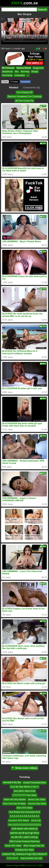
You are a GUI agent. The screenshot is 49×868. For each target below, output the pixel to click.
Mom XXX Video (24, 808)
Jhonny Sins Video (37, 799)
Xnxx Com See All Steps (14, 804)
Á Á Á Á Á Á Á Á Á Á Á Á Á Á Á (24, 816)
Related (14, 87)
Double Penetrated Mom (35, 783)
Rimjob (35, 72)
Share (5, 82)
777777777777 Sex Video (25, 795)
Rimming (25, 72)
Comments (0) (31, 87)
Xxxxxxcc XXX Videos (19, 820)
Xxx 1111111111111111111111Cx (24, 825)
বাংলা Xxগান (13, 858)
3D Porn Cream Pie (24, 101)
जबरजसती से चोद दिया (12, 783)
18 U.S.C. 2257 (36, 865)
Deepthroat (7, 72)
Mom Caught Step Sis (34, 846)
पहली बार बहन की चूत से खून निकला (24, 833)
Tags (16, 865)
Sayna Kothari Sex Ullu (31, 858)
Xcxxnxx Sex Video (37, 804)
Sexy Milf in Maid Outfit (25, 791)
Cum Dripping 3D (24, 92)
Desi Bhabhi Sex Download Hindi (24, 812)
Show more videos (24, 768)
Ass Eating (7, 75)
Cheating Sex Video (24, 850)
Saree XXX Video (13, 846)
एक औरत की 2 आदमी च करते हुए (24, 837)
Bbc (17, 72)
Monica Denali (24, 68)
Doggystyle (38, 68)
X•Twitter (14, 82)
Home (9, 865)
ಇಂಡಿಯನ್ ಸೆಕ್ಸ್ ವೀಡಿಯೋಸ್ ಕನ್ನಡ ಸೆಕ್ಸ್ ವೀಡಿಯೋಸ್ (24, 854)
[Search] (19, 9)
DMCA (24, 865)
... (28, 75)
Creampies (20, 75)
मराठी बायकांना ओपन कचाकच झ (24, 829)
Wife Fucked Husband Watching (25, 841)
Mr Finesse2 (8, 68)
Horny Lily (36, 820)
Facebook (25, 82)
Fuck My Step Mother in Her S (24, 787)
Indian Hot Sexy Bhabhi (15, 799)
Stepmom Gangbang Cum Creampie (25, 96)
